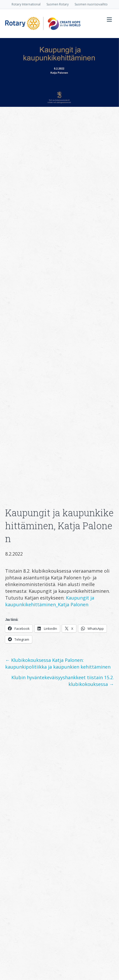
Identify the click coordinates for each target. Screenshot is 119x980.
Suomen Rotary (58, 4)
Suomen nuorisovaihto (91, 4)
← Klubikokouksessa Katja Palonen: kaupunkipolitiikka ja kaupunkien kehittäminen (58, 663)
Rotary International (26, 4)
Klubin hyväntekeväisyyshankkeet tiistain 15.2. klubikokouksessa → (63, 681)
